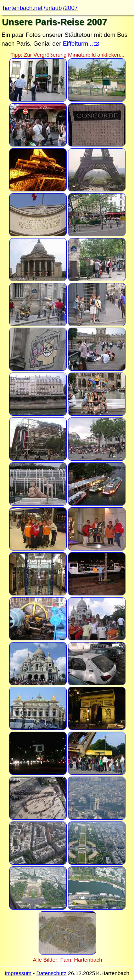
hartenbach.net (23, 8)
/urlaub (53, 8)
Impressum (18, 973)
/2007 (70, 8)
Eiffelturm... (78, 44)
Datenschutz (51, 973)
